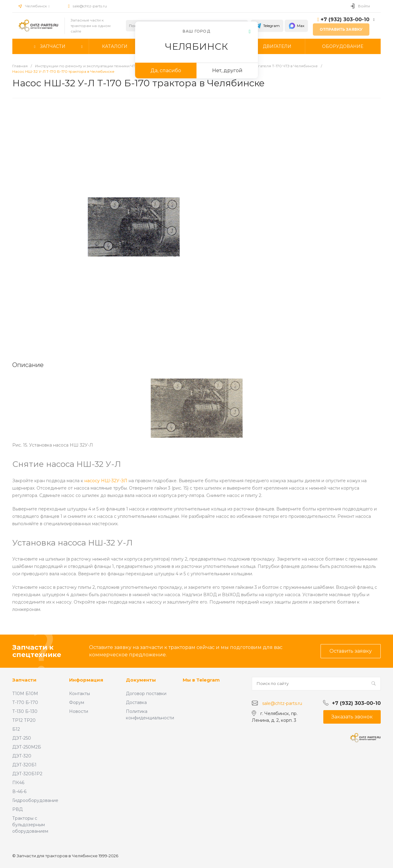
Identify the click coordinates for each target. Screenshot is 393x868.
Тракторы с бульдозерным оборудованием (30, 825)
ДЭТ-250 (22, 738)
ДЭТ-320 (22, 756)
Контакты (80, 694)
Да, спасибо (166, 70)
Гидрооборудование (35, 800)
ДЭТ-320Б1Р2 (27, 774)
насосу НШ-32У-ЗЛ (106, 481)
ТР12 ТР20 (24, 720)
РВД (18, 809)
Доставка (136, 702)
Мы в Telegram (201, 680)
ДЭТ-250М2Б (27, 747)
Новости (79, 711)
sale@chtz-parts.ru (90, 6)
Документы (141, 680)
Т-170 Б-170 (25, 702)
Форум (77, 702)
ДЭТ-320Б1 (24, 765)
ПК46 (18, 783)
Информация (86, 680)
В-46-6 (19, 792)
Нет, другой (227, 70)
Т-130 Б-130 (25, 711)
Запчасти (24, 680)
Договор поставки (146, 694)
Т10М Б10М (25, 694)
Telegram (267, 26)
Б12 (16, 729)
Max (296, 26)
